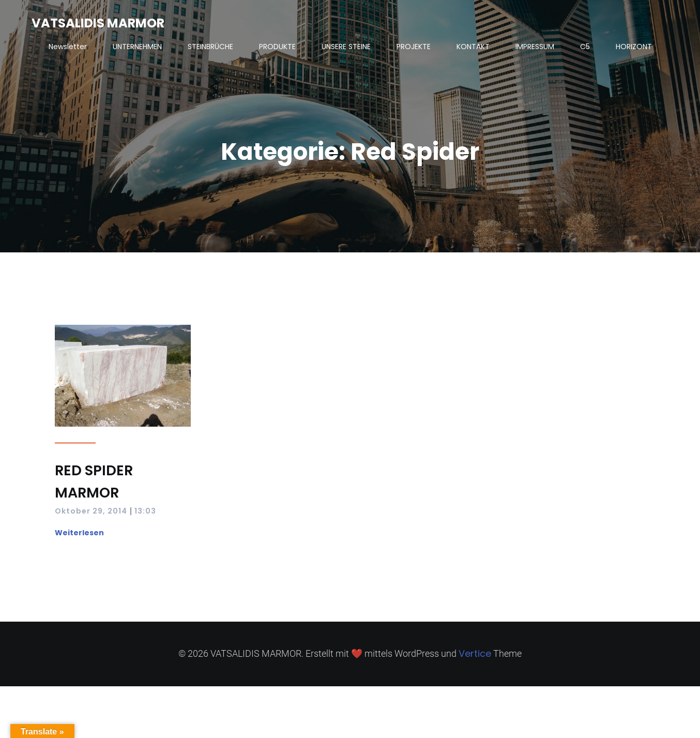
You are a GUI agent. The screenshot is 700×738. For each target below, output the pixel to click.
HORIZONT (634, 47)
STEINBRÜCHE (210, 47)
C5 (585, 47)
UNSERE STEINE (346, 47)
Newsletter (68, 47)
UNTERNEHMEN (137, 47)
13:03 (145, 511)
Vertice (475, 653)
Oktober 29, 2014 (91, 511)
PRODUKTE (277, 47)
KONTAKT (473, 47)
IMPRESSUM (535, 47)
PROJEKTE (414, 47)
